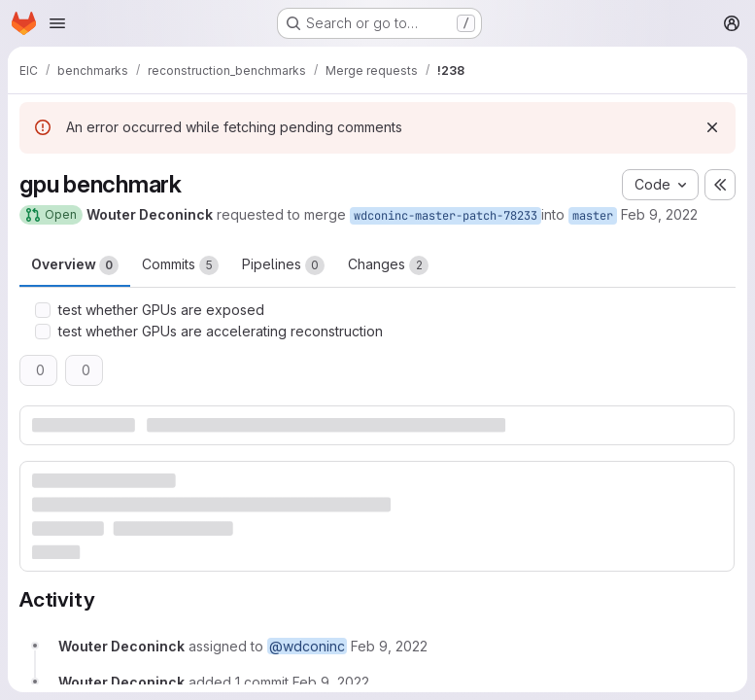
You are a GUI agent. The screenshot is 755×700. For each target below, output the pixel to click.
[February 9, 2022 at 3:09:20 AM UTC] (331, 682)
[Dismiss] (712, 127)
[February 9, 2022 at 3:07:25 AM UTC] (389, 646)
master (593, 216)
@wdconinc (307, 646)
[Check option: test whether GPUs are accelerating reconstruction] (43, 332)
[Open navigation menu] (57, 23)
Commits (180, 265)
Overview (75, 265)
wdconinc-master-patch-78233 (446, 216)
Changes (388, 265)
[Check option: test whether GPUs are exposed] (43, 310)
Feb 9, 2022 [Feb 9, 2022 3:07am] (659, 214)
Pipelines (283, 265)
